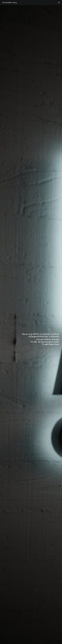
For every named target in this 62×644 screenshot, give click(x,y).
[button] (59, 3)
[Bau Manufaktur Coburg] (10, 3)
